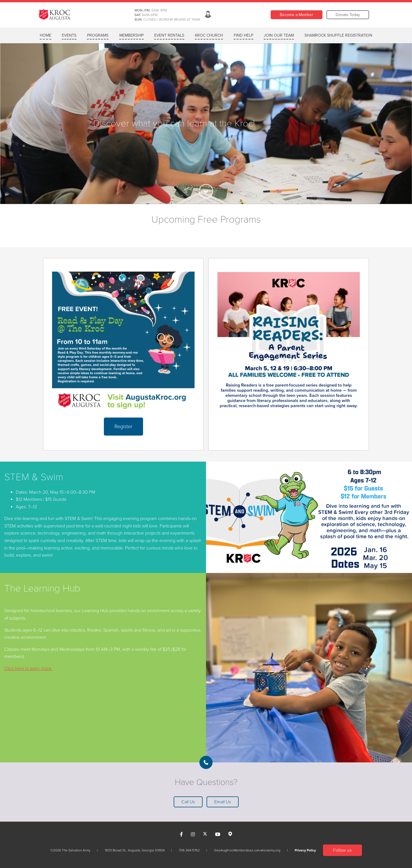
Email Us (223, 802)
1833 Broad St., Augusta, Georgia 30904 (135, 850)
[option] (206, 124)
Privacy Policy (305, 850)
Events (69, 35)
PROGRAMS (98, 35)
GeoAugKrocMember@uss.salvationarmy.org (247, 850)
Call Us (188, 802)
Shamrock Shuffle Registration (338, 35)
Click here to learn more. (28, 669)
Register (123, 426)
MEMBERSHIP (131, 35)
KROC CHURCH (209, 35)
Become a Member (297, 15)
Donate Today (348, 15)
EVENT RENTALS (169, 35)
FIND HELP (243, 35)
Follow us (342, 850)
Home (45, 35)
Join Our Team (279, 35)
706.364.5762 (189, 850)
